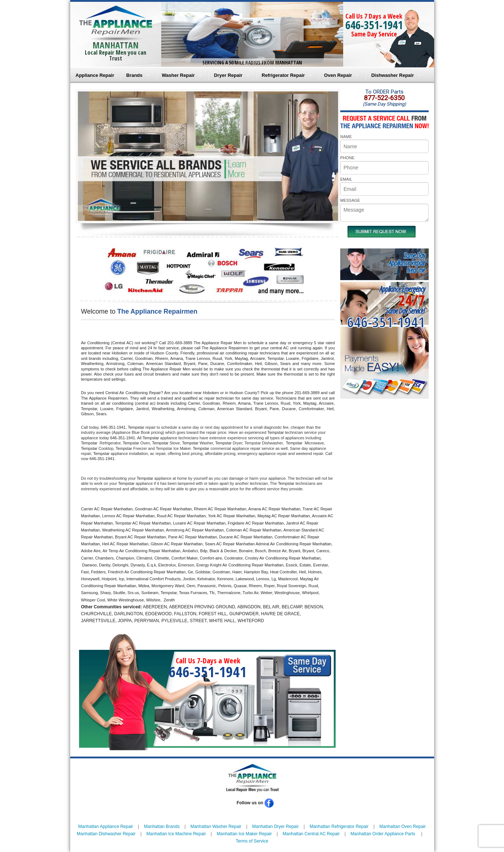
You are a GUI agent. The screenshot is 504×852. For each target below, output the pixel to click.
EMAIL (346, 179)
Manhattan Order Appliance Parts (383, 834)
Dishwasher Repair (392, 75)
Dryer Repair (228, 75)
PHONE (347, 158)
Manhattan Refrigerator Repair (339, 827)
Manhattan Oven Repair (403, 827)
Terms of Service (252, 841)
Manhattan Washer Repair (216, 827)
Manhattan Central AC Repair (311, 834)
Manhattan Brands (162, 827)
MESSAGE (350, 200)
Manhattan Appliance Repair (106, 827)
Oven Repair (338, 75)
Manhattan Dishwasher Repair (106, 834)
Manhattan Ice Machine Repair (176, 834)
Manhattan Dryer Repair (275, 827)
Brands (134, 75)
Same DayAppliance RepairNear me (407, 263)
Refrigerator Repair (283, 75)
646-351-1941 (374, 25)
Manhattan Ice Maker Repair (244, 834)
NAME (346, 137)
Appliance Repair (95, 75)
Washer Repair (178, 75)
